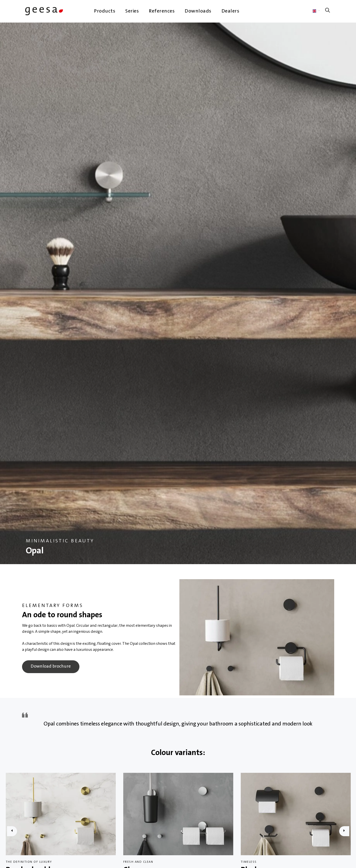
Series (132, 11)
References (162, 11)
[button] (257, 637)
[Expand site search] (328, 11)
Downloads (198, 11)
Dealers (230, 11)
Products (105, 11)
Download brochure (51, 667)
